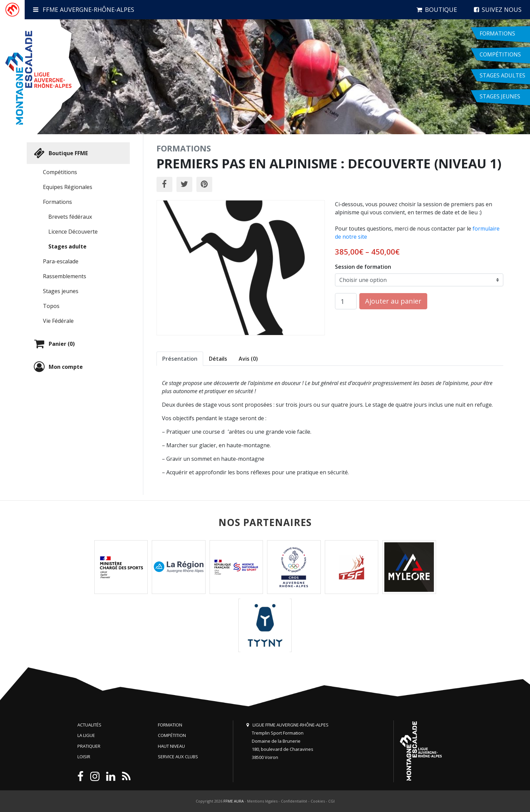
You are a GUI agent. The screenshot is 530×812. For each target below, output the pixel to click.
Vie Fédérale (58, 321)
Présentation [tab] (180, 359)
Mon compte (57, 367)
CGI (331, 801)
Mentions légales (262, 801)
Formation (170, 725)
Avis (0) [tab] (248, 359)
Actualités (89, 725)
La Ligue (86, 735)
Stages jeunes (61, 291)
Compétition (172, 735)
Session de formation (363, 267)
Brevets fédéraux (70, 217)
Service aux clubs (178, 757)
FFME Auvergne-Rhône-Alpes (84, 9)
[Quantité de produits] (346, 301)
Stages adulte (67, 246)
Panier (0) (53, 344)
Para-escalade (61, 261)
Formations (57, 202)
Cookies (318, 801)
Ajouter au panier (393, 301)
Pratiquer (89, 746)
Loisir (84, 757)
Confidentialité (294, 801)
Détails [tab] (218, 359)
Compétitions (60, 172)
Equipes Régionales (68, 187)
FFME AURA (234, 801)
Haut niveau (171, 746)
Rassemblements (65, 276)
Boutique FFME (60, 153)
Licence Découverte (73, 232)
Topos (51, 306)
